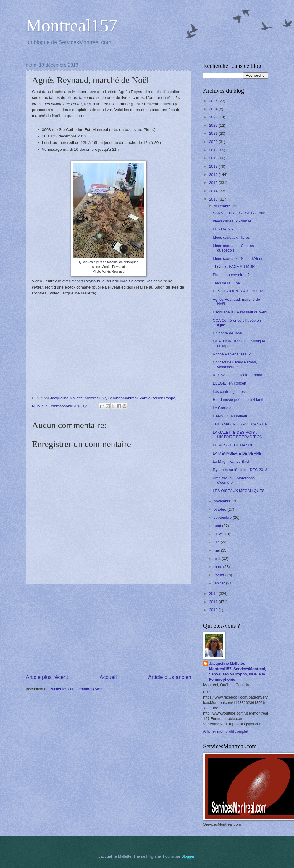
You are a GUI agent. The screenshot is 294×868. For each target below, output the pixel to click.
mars (218, 567)
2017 (214, 166)
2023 (214, 117)
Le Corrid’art (223, 408)
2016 (214, 175)
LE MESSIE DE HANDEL (234, 445)
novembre (223, 501)
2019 (214, 150)
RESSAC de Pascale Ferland (237, 375)
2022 (214, 125)
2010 (214, 610)
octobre (220, 509)
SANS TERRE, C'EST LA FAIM (239, 213)
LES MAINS (223, 229)
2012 (214, 594)
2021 (214, 133)
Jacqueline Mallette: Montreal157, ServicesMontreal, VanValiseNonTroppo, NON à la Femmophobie (238, 671)
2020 (214, 142)
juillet (218, 534)
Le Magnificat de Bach (231, 461)
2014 (214, 191)
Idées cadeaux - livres (231, 237)
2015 (214, 183)
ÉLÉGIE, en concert (230, 383)
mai (217, 550)
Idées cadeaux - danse (232, 221)
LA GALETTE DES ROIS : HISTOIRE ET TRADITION (238, 435)
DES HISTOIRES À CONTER (238, 291)
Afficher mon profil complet (226, 731)
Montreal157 (72, 25)
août (218, 526)
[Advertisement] (109, 629)
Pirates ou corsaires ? (231, 275)
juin (217, 542)
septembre (223, 517)
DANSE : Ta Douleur (230, 416)
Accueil (108, 677)
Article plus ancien (170, 677)
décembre (223, 206)
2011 (214, 602)
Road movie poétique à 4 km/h (239, 399)
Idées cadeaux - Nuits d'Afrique (239, 258)
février (219, 575)
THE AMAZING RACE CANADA (240, 424)
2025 (214, 101)
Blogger (188, 856)
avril (218, 559)
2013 (214, 199)
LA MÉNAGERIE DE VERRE (237, 453)
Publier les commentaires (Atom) (77, 689)
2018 (214, 158)
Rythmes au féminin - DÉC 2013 (240, 470)
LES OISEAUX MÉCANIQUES (239, 491)
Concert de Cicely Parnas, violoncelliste (235, 364)
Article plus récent (47, 677)
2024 (214, 109)
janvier (220, 583)
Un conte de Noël (227, 333)
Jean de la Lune (226, 283)
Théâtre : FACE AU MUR (234, 266)
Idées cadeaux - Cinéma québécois (233, 248)
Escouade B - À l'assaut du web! (240, 312)
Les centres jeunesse (231, 391)
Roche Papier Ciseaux (232, 354)
